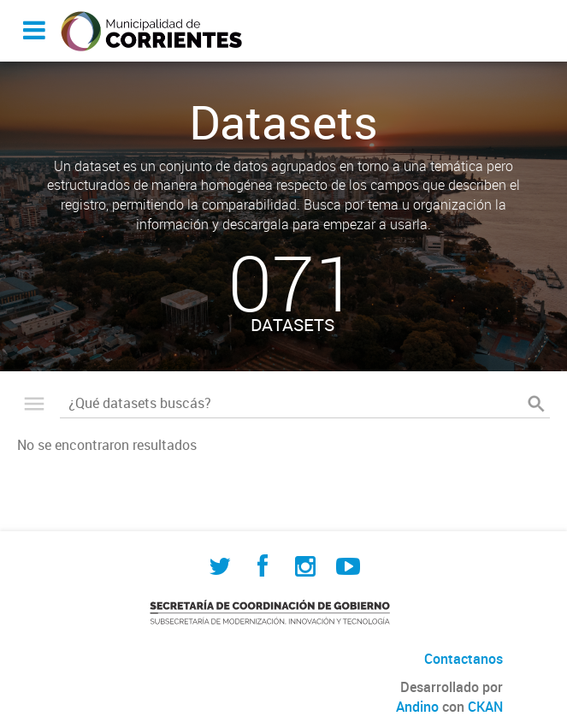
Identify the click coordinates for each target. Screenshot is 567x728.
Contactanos (464, 659)
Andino (417, 707)
